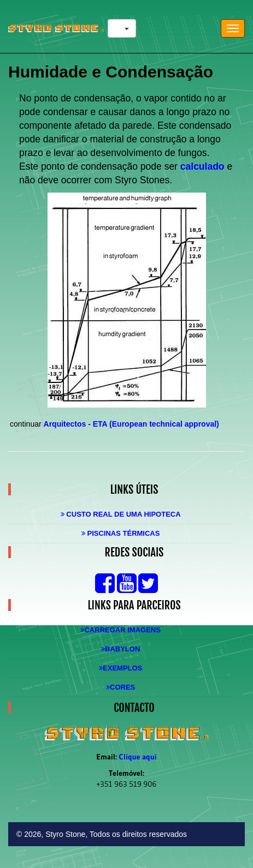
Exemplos (120, 668)
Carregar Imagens (120, 630)
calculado (202, 166)
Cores (120, 687)
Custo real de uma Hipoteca (121, 514)
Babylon (120, 649)
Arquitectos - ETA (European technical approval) (131, 424)
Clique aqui (138, 757)
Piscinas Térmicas (121, 533)
